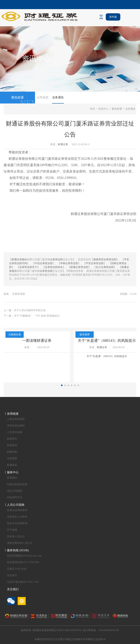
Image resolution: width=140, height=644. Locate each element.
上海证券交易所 (16, 419)
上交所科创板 (15, 432)
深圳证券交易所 (16, 426)
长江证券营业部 (105, 267)
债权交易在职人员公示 (20, 543)
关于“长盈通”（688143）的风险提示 (107, 340)
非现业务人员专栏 (17, 517)
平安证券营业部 (95, 263)
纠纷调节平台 (15, 497)
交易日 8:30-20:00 (17, 569)
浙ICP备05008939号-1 (71, 630)
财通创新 (12, 452)
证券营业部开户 (28, 267)
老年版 (113, 17)
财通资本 (12, 439)
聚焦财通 (117, 109)
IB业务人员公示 (16, 536)
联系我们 (12, 478)
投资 (22, 152)
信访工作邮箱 (15, 491)
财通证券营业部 (79, 267)
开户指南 (12, 530)
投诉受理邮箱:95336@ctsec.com (24, 556)
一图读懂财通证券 (37, 340)
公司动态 (43, 97)
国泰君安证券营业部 (105, 260)
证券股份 (22, 159)
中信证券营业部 (44, 263)
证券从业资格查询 (17, 510)
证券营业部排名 (54, 267)
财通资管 (12, 445)
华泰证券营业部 (69, 263)
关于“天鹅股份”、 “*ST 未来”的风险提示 (37, 316)
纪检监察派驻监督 (17, 484)
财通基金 (12, 465)
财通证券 (63, 144)
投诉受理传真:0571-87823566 (23, 562)
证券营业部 (66, 159)
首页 (92, 109)
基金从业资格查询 (17, 523)
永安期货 (12, 458)
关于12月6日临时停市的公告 (30, 310)
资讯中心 (103, 109)
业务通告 (58, 97)
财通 (12, 159)
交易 (66, 171)
